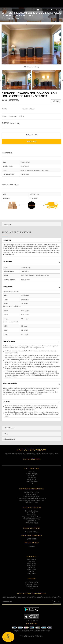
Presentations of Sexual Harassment (32, 500)
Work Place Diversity (31, 502)
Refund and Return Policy (31, 519)
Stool (18, 18)
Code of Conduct (31, 494)
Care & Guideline (31, 481)
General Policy (31, 513)
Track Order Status (31, 586)
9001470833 (31, 539)
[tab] (31, 224)
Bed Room (31, 562)
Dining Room (31, 564)
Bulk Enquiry (56, 101)
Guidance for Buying (31, 523)
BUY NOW (31, 142)
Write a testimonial (31, 582)
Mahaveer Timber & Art (36, 636)
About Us (32, 472)
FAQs (31, 588)
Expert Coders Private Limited (40, 631)
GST (31, 483)
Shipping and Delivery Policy (31, 517)
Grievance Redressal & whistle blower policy (32, 498)
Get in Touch (31, 479)
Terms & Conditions (31, 511)
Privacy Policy (31, 515)
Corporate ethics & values (31, 496)
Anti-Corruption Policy (31, 492)
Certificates (31, 476)
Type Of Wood (31, 521)
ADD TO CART (31, 135)
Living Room (10, 18)
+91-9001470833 (31, 532)
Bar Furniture (31, 560)
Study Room (31, 573)
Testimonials (31, 478)
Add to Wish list (29, 109)
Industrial (31, 567)
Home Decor (31, 566)
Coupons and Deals (31, 584)
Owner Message (31, 474)
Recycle (32, 571)
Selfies (21, 116)
